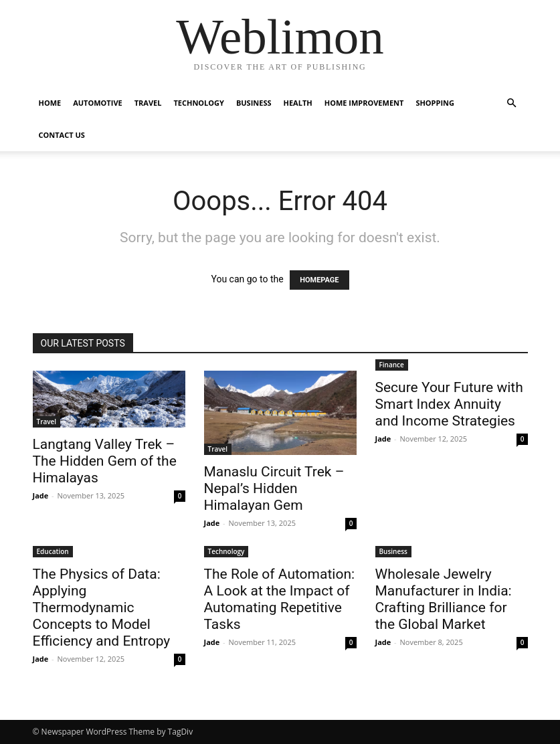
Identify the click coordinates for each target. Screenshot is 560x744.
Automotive (97, 103)
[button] (512, 103)
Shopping (435, 103)
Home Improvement (364, 103)
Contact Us (62, 135)
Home (50, 103)
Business (254, 103)
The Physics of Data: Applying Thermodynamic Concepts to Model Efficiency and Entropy (102, 608)
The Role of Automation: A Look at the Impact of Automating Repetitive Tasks (280, 599)
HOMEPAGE (319, 280)
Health (298, 103)
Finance (392, 365)
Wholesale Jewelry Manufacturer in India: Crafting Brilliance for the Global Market (444, 599)
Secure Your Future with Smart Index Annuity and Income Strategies (449, 404)
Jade (41, 495)
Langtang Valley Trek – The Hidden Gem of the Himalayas (105, 461)
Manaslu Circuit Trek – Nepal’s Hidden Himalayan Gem (274, 488)
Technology (198, 103)
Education (53, 551)
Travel (148, 103)
